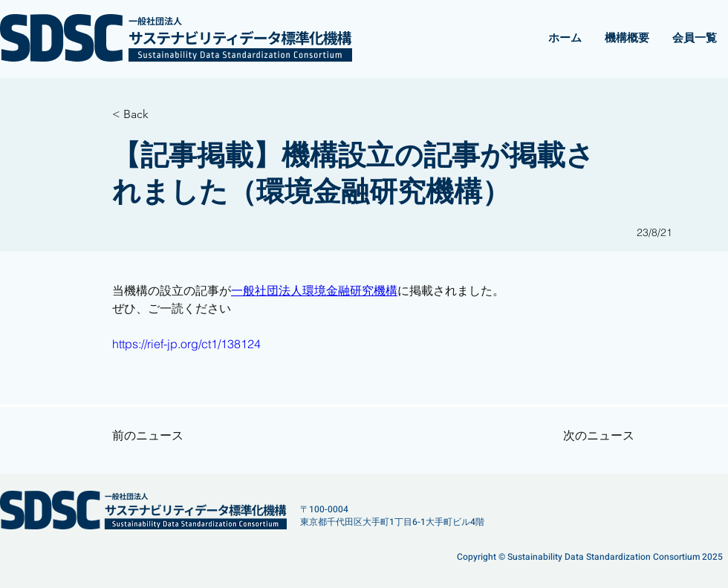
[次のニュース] (589, 436)
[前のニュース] (160, 436)
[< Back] (160, 114)
